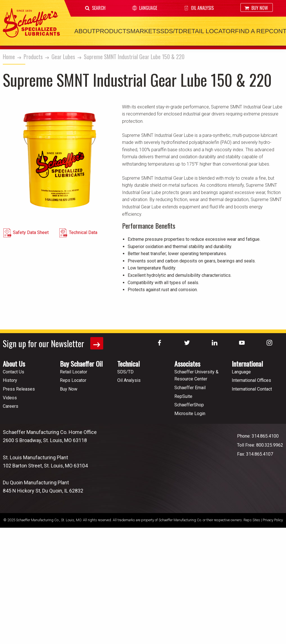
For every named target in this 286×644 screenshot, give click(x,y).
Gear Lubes (63, 57)
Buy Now (256, 8)
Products (113, 31)
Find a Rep (252, 31)
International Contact (252, 389)
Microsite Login (190, 414)
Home (9, 57)
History (10, 380)
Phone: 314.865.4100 (258, 436)
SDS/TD (172, 31)
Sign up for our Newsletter (53, 343)
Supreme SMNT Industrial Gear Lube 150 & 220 (134, 57)
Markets (145, 31)
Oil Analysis (199, 8)
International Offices (251, 380)
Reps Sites (252, 520)
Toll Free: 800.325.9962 (260, 445)
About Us (14, 364)
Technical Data (83, 232)
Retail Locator (209, 31)
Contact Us (13, 372)
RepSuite (183, 396)
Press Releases (19, 389)
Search (95, 8)
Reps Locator (73, 380)
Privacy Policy (273, 520)
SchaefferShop (189, 405)
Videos (10, 398)
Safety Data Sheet (31, 232)
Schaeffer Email (190, 388)
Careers (11, 406)
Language (145, 8)
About (85, 31)
